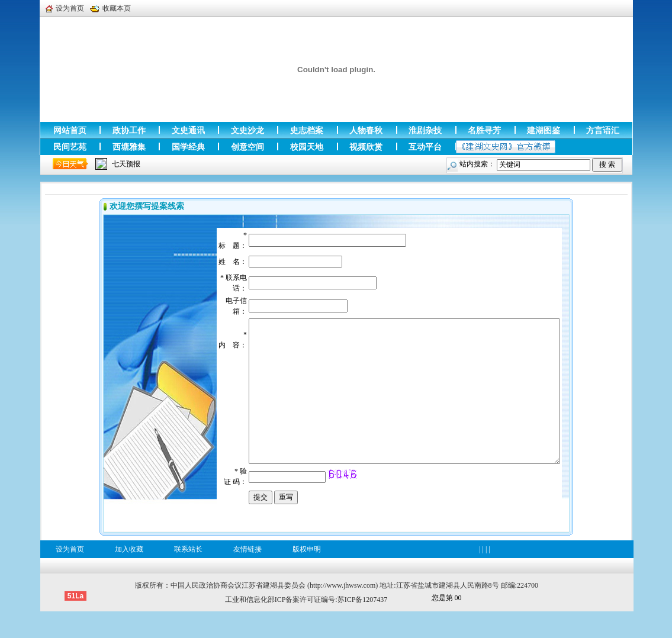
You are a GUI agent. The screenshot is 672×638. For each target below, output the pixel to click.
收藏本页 (110, 8)
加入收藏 (129, 576)
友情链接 (247, 576)
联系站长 (188, 576)
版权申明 (307, 576)
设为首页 (65, 8)
